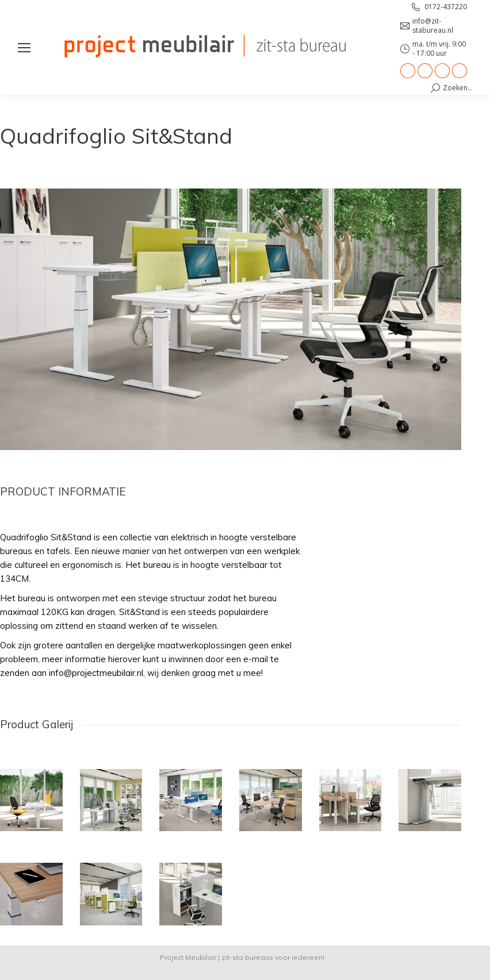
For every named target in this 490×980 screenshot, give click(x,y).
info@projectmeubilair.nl (96, 673)
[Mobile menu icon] (24, 48)
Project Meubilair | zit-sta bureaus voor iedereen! (242, 957)
